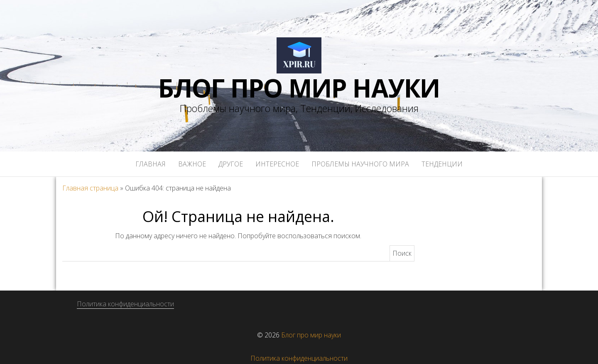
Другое (231, 164)
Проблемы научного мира (360, 164)
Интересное (277, 164)
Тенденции (442, 164)
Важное (192, 164)
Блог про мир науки (299, 88)
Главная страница (90, 188)
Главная (151, 164)
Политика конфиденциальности (125, 304)
